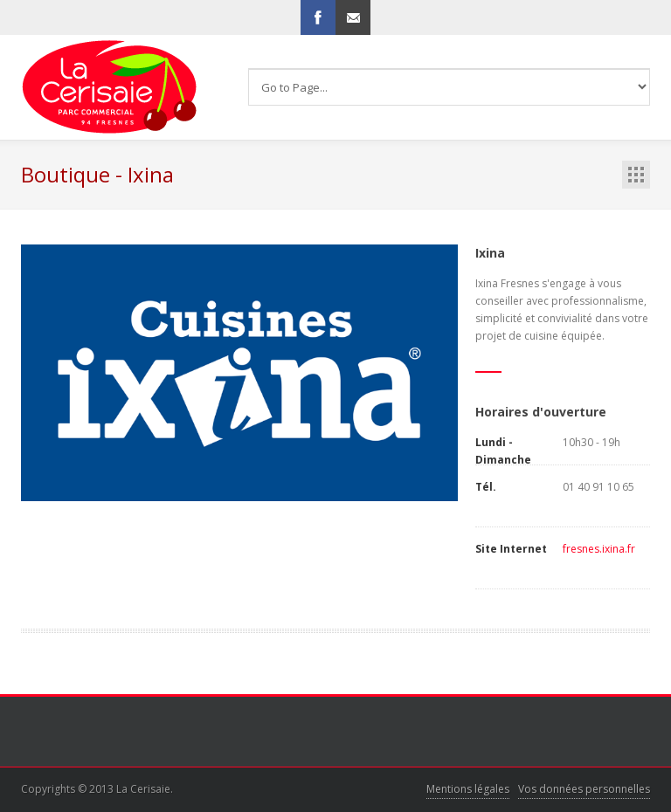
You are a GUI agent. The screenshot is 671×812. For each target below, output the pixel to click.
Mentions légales (468, 789)
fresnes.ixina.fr (599, 549)
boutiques (636, 175)
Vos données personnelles (584, 789)
